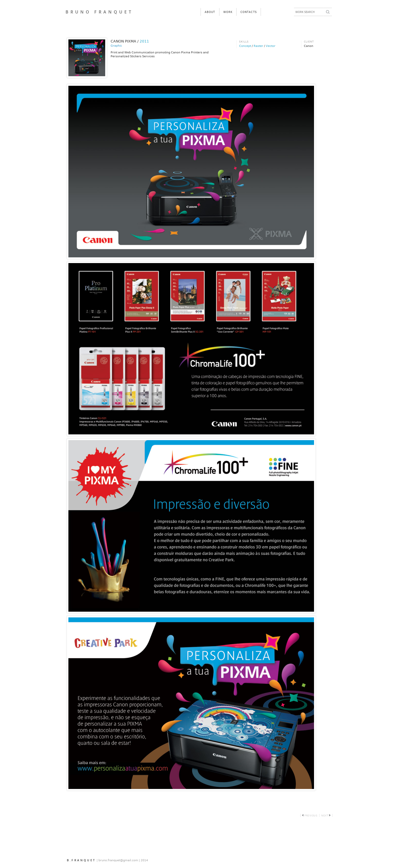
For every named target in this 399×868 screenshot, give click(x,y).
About (210, 12)
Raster (258, 46)
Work (228, 12)
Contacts (249, 12)
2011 (144, 41)
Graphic (116, 46)
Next (325, 816)
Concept (245, 46)
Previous (310, 816)
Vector (271, 46)
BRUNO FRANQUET (99, 12)
